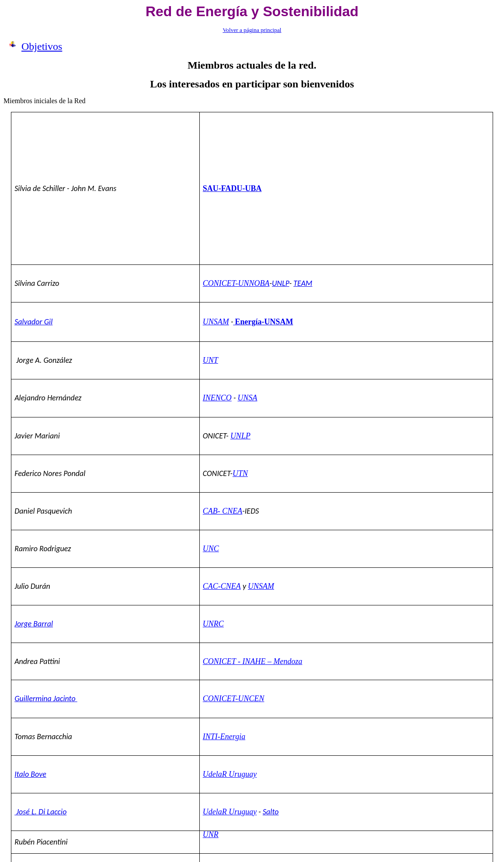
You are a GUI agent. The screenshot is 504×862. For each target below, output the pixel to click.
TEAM (303, 283)
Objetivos (42, 46)
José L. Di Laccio (40, 812)
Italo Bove (30, 774)
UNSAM (216, 322)
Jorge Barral (34, 624)
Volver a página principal (252, 30)
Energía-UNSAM (264, 322)
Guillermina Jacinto (46, 699)
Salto (271, 812)
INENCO (217, 398)
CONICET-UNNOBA (236, 283)
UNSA (247, 398)
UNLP (281, 283)
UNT (210, 360)
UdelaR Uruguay (230, 774)
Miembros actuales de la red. (252, 65)
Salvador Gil (33, 322)
